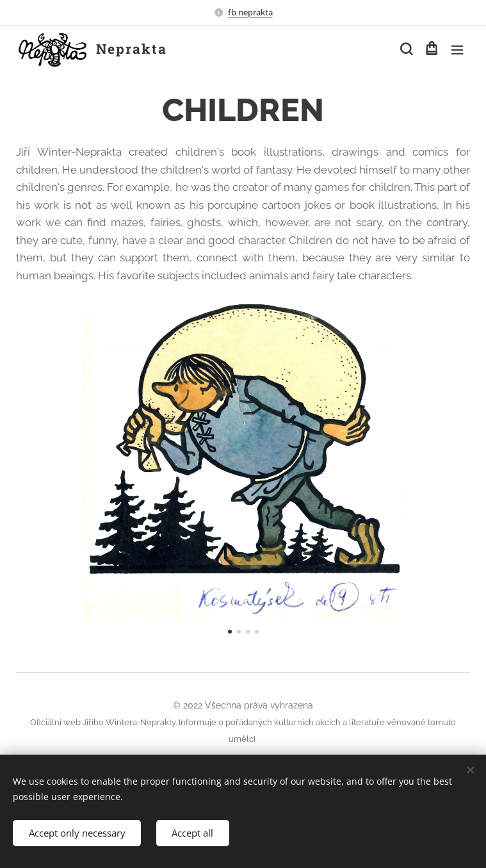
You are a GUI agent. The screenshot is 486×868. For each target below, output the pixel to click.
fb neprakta (250, 12)
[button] (405, 49)
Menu (457, 50)
